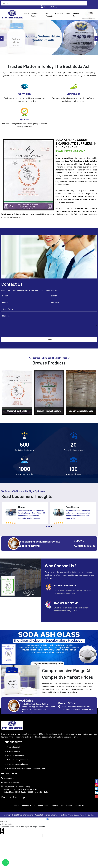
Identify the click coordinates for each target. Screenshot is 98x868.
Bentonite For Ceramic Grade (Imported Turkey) (26, 768)
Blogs (68, 13)
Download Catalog (49, 7)
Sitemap (61, 13)
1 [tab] (47, 527)
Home (27, 13)
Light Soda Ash (13, 747)
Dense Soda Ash (14, 751)
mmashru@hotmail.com (12, 782)
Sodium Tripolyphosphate (17, 760)
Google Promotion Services (84, 815)
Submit (49, 340)
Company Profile (29, 805)
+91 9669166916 (84, 546)
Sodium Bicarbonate (16, 755)
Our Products (43, 805)
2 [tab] (49, 527)
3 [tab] (51, 527)
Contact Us (79, 805)
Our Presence (67, 805)
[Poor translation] (2, 831)
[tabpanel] (25, 513)
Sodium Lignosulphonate (17, 764)
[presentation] (18, 333)
